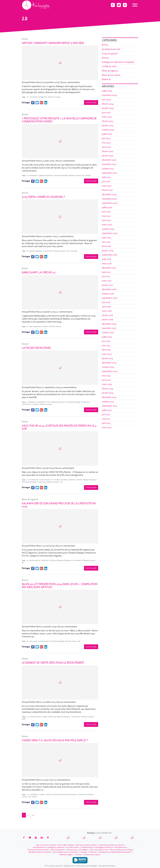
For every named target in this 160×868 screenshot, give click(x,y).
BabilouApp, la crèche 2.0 (39, 272)
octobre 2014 (108, 367)
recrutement (48, 251)
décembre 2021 (109, 160)
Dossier (25, 344)
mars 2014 (107, 384)
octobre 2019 (108, 229)
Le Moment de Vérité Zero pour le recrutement (53, 663)
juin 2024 (106, 100)
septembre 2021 (109, 173)
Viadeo (88, 175)
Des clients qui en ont (99, 850)
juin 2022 (106, 138)
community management (38, 97)
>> (33, 815)
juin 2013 (106, 414)
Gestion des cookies (92, 855)
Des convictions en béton (46, 845)
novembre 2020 (109, 199)
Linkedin (79, 480)
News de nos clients (111, 75)
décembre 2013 (109, 397)
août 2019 (106, 238)
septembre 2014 (109, 371)
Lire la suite (91, 102)
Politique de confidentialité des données (115, 852)
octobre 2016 (108, 294)
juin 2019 (106, 242)
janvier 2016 (107, 320)
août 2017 (106, 272)
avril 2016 (106, 307)
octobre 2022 (108, 130)
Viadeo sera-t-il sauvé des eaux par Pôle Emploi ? (55, 740)
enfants (45, 326)
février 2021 (107, 190)
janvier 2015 (107, 358)
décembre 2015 (109, 324)
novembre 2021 (109, 164)
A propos (84, 852)
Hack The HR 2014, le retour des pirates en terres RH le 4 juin (59, 427)
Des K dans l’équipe (66, 845)
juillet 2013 (107, 410)
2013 (31, 641)
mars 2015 (107, 354)
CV (53, 480)
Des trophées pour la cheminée (66, 852)
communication (45, 480)
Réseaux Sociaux (54, 97)
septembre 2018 (109, 255)
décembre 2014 (109, 363)
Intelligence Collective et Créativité (118, 62)
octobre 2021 (108, 169)
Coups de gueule (110, 54)
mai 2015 (106, 346)
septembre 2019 (109, 233)
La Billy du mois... (110, 66)
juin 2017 (106, 276)
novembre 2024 (109, 95)
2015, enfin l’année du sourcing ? (43, 197)
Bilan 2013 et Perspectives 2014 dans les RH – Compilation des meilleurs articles (60, 586)
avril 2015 (106, 350)
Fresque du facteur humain (38, 850)
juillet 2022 (107, 134)
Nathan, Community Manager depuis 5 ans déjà (53, 43)
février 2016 (107, 315)
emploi (57, 480)
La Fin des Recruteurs (36, 348)
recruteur (35, 404)
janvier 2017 (107, 285)
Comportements (35, 717)
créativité (45, 560)
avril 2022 (106, 147)
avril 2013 (106, 423)
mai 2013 (106, 419)
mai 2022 (106, 143)
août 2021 (106, 177)
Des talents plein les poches (40, 852)
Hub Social (53, 560)
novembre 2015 (109, 328)
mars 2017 (107, 281)
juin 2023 (106, 113)
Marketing (52, 717)
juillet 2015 (107, 337)
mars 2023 (107, 117)
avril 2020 (106, 220)
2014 (35, 641)
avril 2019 (106, 246)
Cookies (79, 855)
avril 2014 (106, 380)
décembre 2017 (109, 268)
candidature (34, 175)
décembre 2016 (109, 289)
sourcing (74, 251)
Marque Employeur (46, 175)
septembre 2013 (109, 406)
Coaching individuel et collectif (111, 845)
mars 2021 (107, 186)
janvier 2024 (108, 108)
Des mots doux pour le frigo (121, 850)
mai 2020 (106, 216)
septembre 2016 (109, 298)
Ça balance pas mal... (111, 49)
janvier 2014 (107, 393)
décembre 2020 (109, 194)
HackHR (72, 480)
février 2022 (108, 151)
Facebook (64, 480)
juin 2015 (106, 341)
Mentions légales (66, 855)
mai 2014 (106, 376)
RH (83, 175)
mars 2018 (107, 264)
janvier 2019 (107, 251)
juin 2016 (106, 302)
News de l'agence (30, 499)
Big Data (33, 402)
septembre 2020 (110, 203)
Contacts (93, 852)
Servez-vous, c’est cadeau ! (78, 850)
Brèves (25, 39)
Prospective (85, 402)
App (31, 326)
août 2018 (106, 259)
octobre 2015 (108, 333)
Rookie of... (107, 79)
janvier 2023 (108, 126)
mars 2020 (107, 225)
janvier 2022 (108, 156)
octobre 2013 (108, 402)
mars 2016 (107, 311)
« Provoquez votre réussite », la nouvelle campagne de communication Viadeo (59, 120)
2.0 (27, 97)
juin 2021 (106, 182)
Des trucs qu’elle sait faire (86, 845)
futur (49, 402)
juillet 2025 (107, 91)
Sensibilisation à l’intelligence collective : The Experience (104, 847)
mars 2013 (107, 427)
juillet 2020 (107, 207)
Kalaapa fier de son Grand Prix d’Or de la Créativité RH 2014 (59, 505)
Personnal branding (61, 175)
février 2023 (108, 121)
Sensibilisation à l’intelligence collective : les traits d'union (56, 847)
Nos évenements (58, 850)
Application (37, 326)
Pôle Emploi (72, 795)
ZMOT (24, 719)
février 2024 (108, 104)
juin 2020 (106, 212)
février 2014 (107, 389)
